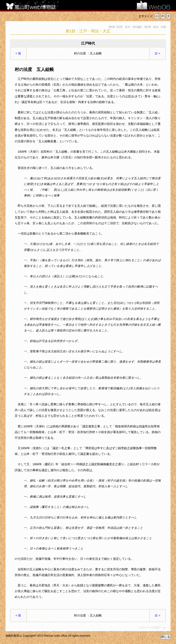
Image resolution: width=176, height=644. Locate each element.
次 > (158, 53)
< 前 (18, 53)
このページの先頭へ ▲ (152, 628)
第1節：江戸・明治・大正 (88, 31)
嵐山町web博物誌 (34, 5)
